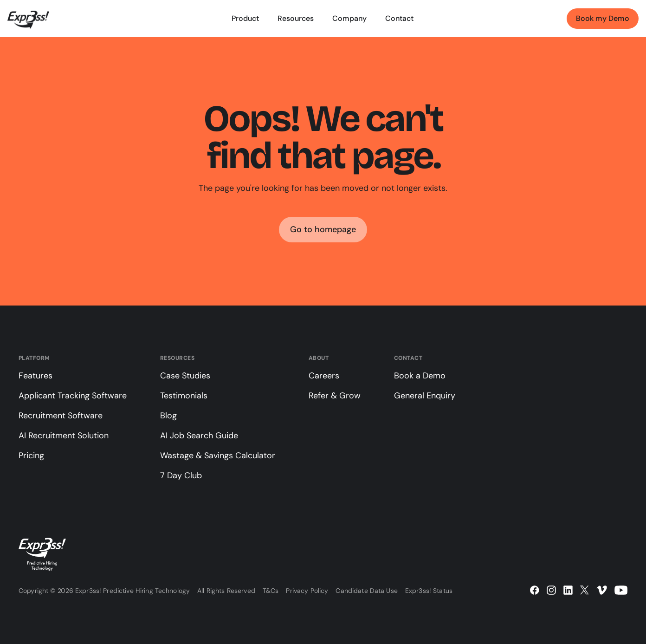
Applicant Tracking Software (73, 396)
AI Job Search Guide (199, 436)
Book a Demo (420, 376)
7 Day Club (181, 475)
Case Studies (185, 376)
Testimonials (184, 396)
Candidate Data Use (367, 591)
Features (36, 376)
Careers (324, 376)
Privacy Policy (307, 591)
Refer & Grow (335, 396)
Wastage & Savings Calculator (218, 455)
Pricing (31, 455)
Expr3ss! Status (429, 591)
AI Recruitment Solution (64, 436)
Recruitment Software (61, 416)
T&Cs (271, 591)
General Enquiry (425, 396)
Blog (168, 416)
